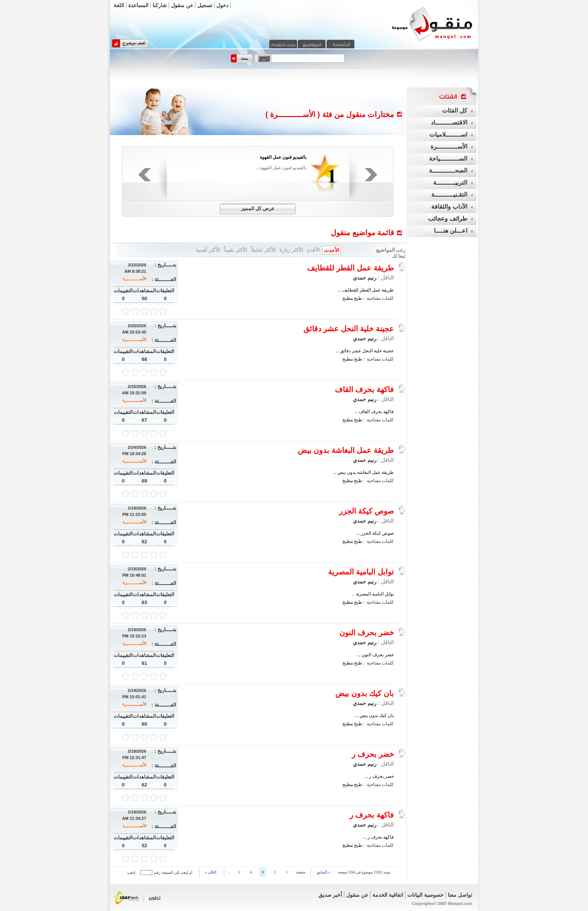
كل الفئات (454, 110)
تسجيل (205, 5)
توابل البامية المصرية (361, 572)
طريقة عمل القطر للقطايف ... (366, 290)
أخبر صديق (330, 895)
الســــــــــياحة (448, 159)
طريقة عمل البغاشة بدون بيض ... (363, 472)
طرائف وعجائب (447, 219)
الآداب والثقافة (449, 207)
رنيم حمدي (365, 278)
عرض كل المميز (258, 208)
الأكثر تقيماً (235, 250)
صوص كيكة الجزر (366, 511)
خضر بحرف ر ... (379, 776)
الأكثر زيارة (291, 250)
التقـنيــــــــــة (449, 195)
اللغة (119, 5)
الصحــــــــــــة (448, 171)
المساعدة (138, 5)
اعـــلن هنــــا (450, 231)
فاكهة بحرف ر (372, 815)
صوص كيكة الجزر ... (375, 533)
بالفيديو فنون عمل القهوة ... (281, 168)
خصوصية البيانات (425, 895)
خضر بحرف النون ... (375, 655)
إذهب (131, 873)
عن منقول (182, 5)
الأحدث (332, 250)
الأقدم (313, 250)
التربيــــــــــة (450, 183)
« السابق (323, 872)
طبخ (358, 298)
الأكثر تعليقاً (263, 250)
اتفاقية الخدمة (388, 895)
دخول (222, 5)
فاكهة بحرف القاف (364, 389)
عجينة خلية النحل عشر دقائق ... (365, 351)
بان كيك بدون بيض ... (374, 716)
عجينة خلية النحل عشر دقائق (349, 329)
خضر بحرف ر (373, 754)
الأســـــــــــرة (134, 279)
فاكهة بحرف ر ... (378, 837)
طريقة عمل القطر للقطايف (350, 268)
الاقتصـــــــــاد (449, 123)
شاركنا (160, 5)
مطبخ (348, 298)
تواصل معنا (460, 895)
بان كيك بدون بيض (364, 693)
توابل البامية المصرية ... (373, 594)
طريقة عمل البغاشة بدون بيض (346, 450)
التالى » (211, 872)
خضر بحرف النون (367, 633)
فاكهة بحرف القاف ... (374, 412)
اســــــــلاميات (448, 135)
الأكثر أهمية (208, 250)
